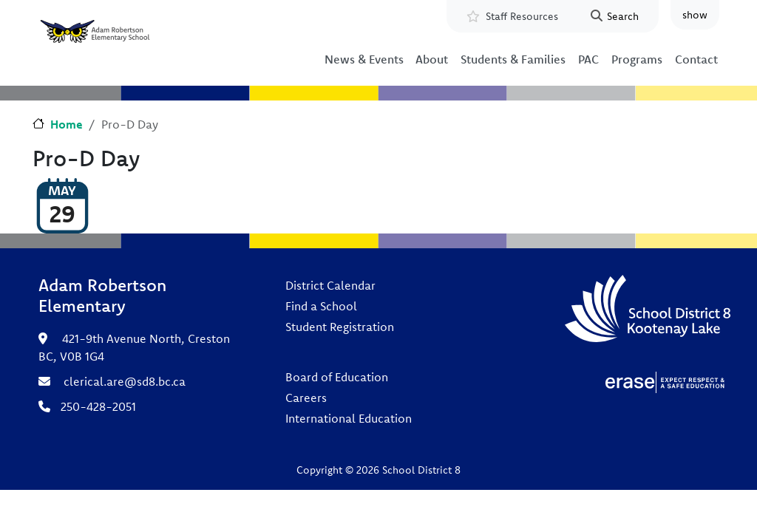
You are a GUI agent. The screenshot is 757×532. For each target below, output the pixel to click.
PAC (588, 59)
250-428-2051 (98, 406)
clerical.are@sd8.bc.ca (125, 381)
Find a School (321, 306)
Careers (306, 398)
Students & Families (513, 59)
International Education (349, 418)
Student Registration (340, 327)
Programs (637, 59)
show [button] (695, 15)
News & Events (364, 59)
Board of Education (337, 377)
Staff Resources (522, 16)
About (432, 59)
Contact (696, 59)
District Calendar (330, 285)
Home (67, 124)
